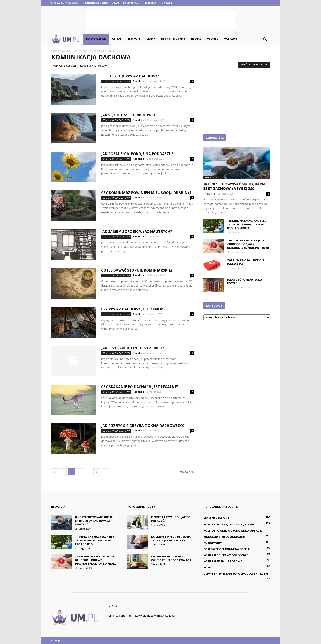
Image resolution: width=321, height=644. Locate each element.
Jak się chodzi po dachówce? (129, 115)
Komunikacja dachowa (116, 81)
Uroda (196, 39)
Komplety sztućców (94, 66)
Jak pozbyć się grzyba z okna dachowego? (143, 426)
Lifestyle (134, 39)
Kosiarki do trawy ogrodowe (226, 555)
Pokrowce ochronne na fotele (227, 549)
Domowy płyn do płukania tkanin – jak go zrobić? (171, 539)
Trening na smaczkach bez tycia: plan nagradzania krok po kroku (247, 224)
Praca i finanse (173, 39)
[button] (265, 39)
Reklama (150, 3)
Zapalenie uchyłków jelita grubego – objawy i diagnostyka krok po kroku (248, 244)
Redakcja (139, 81)
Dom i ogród (96, 39)
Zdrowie (231, 39)
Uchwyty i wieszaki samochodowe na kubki (236, 573)
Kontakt (166, 3)
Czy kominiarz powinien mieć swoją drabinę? (146, 193)
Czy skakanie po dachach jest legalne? (140, 387)
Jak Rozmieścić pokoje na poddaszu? (137, 154)
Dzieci (116, 39)
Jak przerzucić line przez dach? (133, 348)
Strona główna (96, 3)
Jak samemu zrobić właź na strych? (137, 231)
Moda (151, 39)
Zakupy (213, 39)
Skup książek (132, 3)
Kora (207, 567)
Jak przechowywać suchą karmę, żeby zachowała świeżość (236, 186)
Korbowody (213, 543)
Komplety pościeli (64, 66)
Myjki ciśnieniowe (216, 518)
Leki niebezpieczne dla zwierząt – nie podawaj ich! (171, 558)
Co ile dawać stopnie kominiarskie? (137, 270)
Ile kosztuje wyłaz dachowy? (130, 76)
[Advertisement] (160, 20)
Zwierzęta (211, 177)
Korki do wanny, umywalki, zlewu (229, 524)
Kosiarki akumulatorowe (223, 561)
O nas (115, 3)
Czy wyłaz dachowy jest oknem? (133, 309)
